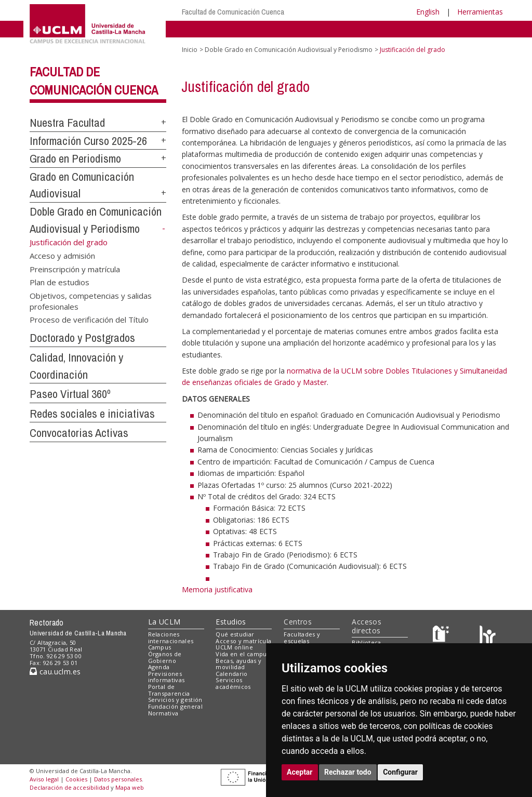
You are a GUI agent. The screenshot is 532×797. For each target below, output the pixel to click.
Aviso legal (44, 779)
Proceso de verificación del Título (89, 320)
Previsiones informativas (167, 677)
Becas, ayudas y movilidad (238, 664)
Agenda (159, 667)
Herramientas (480, 12)
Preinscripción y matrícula (75, 269)
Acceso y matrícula (243, 641)
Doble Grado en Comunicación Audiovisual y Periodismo (289, 50)
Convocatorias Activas (79, 433)
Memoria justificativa (217, 589)
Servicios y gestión (175, 700)
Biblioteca (366, 642)
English (428, 12)
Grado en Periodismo (75, 158)
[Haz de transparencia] (442, 636)
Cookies (76, 779)
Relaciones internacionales (171, 637)
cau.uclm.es (55, 672)
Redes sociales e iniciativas (92, 414)
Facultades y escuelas (302, 637)
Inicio (190, 50)
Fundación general (176, 706)
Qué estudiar (235, 634)
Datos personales (118, 779)
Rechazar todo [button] (348, 772)
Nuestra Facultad (67, 123)
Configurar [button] (400, 772)
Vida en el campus (243, 654)
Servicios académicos (233, 683)
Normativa (163, 713)
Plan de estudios (59, 282)
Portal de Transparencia (169, 690)
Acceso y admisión (62, 256)
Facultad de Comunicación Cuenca (233, 12)
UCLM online (234, 647)
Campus (160, 647)
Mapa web (130, 787)
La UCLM (164, 622)
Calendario (231, 674)
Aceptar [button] (300, 772)
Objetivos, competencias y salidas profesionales (91, 301)
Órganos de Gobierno (165, 657)
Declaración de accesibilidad (69, 787)
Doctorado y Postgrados (82, 338)
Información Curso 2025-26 (88, 141)
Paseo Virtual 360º (70, 394)
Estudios (231, 622)
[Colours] (488, 636)
